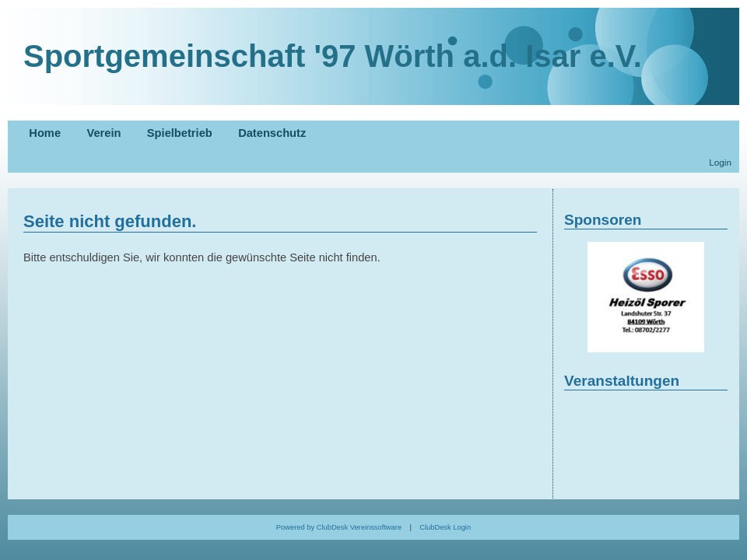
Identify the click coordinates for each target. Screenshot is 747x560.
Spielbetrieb (180, 133)
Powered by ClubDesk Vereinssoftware (339, 527)
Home (45, 133)
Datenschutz (272, 133)
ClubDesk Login (445, 527)
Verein (103, 133)
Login (720, 162)
